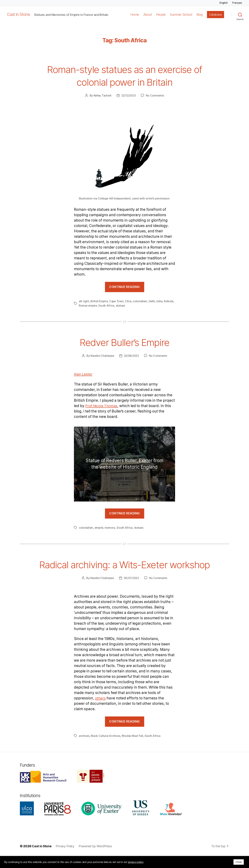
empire (99, 527)
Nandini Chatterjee (102, 355)
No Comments (156, 95)
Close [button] (239, 862)
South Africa (118, 305)
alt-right (84, 301)
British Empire (99, 301)
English (224, 3)
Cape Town (117, 301)
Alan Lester (84, 374)
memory (110, 527)
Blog (200, 15)
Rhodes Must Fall (133, 748)
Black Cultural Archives (106, 748)
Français (237, 3)
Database (215, 15)
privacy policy (136, 862)
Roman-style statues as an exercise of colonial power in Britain (124, 75)
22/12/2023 (129, 95)
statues (132, 305)
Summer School (181, 15)
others (101, 710)
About (148, 15)
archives (84, 748)
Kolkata (84, 305)
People (161, 15)
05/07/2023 (131, 590)
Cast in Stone (19, 15)
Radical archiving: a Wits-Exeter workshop (124, 570)
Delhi (153, 301)
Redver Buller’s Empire (124, 342)
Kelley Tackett (102, 95)
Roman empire (99, 305)
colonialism (141, 301)
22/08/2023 (132, 355)
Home (135, 15)
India (161, 301)
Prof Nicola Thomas (102, 406)
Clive (129, 301)
